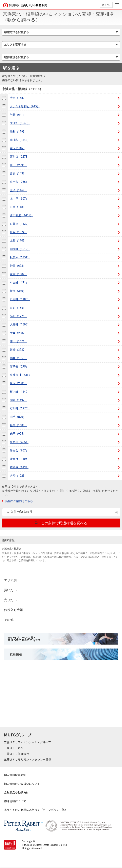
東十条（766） (19, 182)
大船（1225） (19, 476)
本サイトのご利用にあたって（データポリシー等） (36, 810)
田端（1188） (19, 207)
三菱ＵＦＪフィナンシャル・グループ (28, 742)
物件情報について (15, 801)
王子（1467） (19, 190)
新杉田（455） (19, 442)
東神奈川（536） (21, 375)
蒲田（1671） (19, 341)
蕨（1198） (17, 148)
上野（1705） (19, 241)
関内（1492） (19, 400)
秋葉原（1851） (20, 257)
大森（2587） (19, 333)
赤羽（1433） (19, 173)
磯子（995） (18, 434)
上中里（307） (19, 199)
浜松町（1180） (20, 299)
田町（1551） (19, 308)
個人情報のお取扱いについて (22, 784)
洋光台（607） (19, 450)
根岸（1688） (19, 425)
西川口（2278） (20, 157)
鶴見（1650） (19, 358)
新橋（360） (18, 291)
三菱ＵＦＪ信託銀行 (17, 754)
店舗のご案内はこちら (19, 501)
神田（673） (18, 266)
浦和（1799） (19, 132)
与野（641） (18, 115)
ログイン (106, 5)
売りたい (10, 600)
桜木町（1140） (20, 392)
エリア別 (10, 580)
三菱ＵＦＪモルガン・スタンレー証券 (28, 759)
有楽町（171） (19, 283)
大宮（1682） (19, 98)
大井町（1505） (20, 324)
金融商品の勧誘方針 (16, 792)
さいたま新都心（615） (25, 106)
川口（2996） (19, 165)
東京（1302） (19, 274)
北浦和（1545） (20, 123)
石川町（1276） (20, 408)
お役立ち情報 (13, 610)
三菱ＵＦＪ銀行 (14, 748)
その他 (9, 620)
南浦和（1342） (20, 140)
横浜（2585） (19, 383)
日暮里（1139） (20, 224)
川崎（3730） (19, 350)
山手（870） (18, 417)
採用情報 (16, 654)
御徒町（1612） (20, 249)
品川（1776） (19, 316)
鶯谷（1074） (19, 232)
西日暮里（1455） (21, 215)
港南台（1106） (20, 459)
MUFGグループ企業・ (24, 639)
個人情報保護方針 (15, 775)
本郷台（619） (19, 467)
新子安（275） (19, 367)
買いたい (10, 590)
